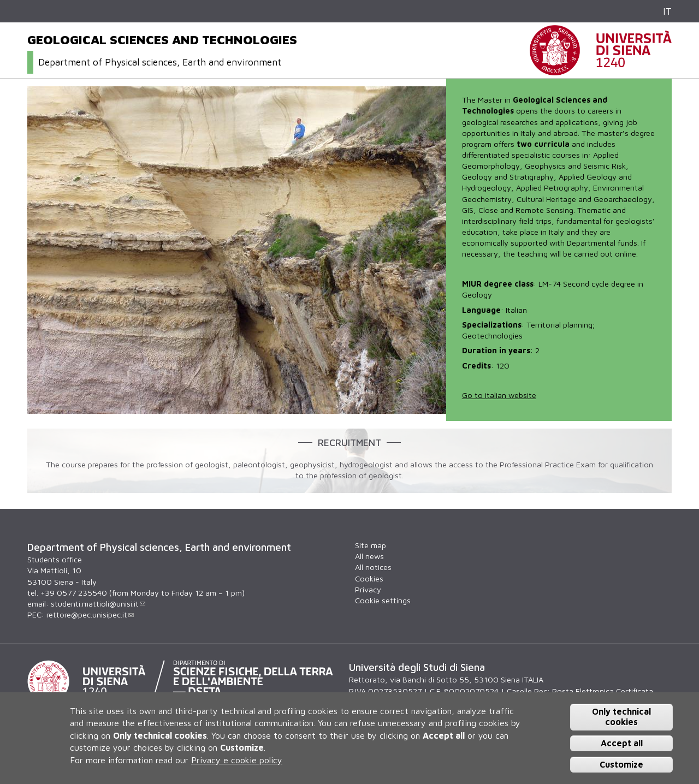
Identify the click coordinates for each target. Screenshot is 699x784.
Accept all (622, 743)
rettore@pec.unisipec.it (90, 614)
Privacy (368, 589)
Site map (371, 545)
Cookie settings (383, 600)
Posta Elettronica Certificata (603, 691)
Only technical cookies (621, 717)
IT (667, 11)
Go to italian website (499, 395)
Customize (621, 764)
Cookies (369, 578)
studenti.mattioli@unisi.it (98, 604)
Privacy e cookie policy (237, 760)
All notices (373, 567)
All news (369, 556)
